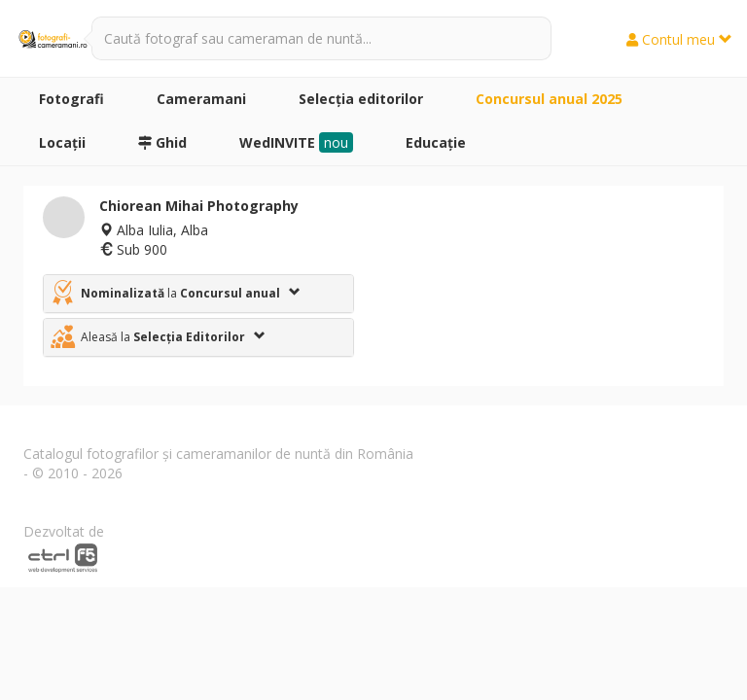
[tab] (198, 294)
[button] (198, 294)
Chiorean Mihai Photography (199, 206)
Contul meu (679, 39)
